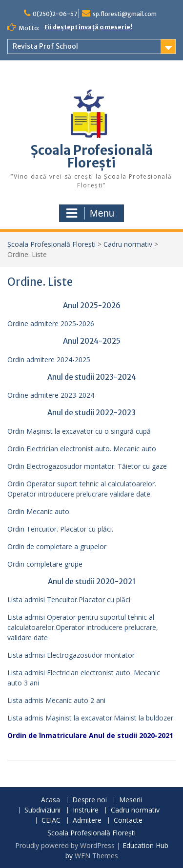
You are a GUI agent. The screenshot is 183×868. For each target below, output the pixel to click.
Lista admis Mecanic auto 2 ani (56, 700)
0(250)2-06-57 (55, 14)
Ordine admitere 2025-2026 (51, 323)
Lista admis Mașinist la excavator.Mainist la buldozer (90, 718)
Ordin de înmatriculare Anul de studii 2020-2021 (90, 735)
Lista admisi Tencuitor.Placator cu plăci (69, 600)
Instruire (86, 810)
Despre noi (90, 800)
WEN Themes (96, 856)
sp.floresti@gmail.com (125, 14)
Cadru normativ (128, 244)
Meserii (131, 800)
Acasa (51, 800)
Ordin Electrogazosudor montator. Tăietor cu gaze (87, 466)
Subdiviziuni (42, 810)
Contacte (128, 821)
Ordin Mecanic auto (38, 511)
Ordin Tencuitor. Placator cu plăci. (60, 529)
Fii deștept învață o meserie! (88, 27)
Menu (90, 213)
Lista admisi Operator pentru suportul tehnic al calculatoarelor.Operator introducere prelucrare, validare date (83, 627)
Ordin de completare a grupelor (57, 546)
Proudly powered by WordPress (65, 845)
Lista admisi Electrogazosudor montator (71, 655)
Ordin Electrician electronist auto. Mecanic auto (82, 449)
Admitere (87, 821)
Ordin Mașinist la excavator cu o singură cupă (79, 431)
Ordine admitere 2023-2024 (51, 395)
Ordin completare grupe (45, 564)
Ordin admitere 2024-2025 (49, 360)
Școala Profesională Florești (92, 157)
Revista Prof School (45, 46)
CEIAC (51, 821)
